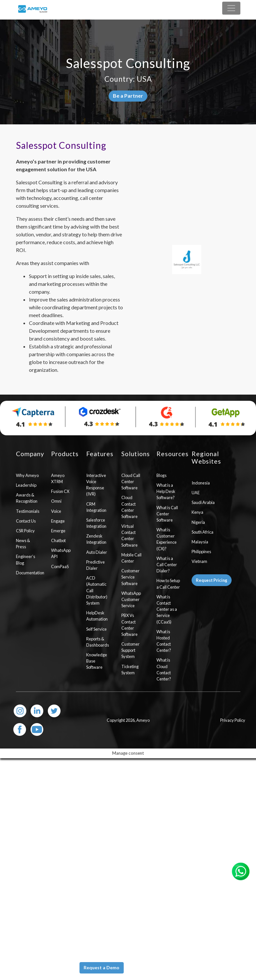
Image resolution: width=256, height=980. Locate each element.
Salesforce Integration (96, 523)
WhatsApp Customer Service (131, 599)
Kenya (197, 512)
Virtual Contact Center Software (129, 536)
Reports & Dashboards (98, 642)
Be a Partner (128, 96)
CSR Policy (25, 531)
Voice (56, 511)
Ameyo (143, 720)
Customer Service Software (130, 577)
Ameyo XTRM (58, 478)
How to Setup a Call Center (168, 584)
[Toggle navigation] (231, 8)
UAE (196, 493)
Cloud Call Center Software (131, 482)
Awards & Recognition (27, 498)
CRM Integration (96, 507)
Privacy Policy (233, 720)
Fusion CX (60, 491)
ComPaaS (60, 567)
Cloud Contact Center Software (129, 507)
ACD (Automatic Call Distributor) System (97, 590)
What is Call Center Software (167, 514)
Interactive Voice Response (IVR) (96, 485)
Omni (56, 501)
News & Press (23, 544)
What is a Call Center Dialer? (167, 565)
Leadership (26, 485)
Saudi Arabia (203, 502)
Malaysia (200, 542)
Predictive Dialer (95, 565)
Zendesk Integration (96, 539)
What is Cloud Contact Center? (164, 669)
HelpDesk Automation (97, 616)
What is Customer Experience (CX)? (167, 539)
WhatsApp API (61, 553)
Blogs (162, 475)
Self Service (96, 629)
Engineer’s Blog (26, 560)
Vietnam (199, 561)
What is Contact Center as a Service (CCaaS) (167, 609)
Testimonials (28, 511)
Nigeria (198, 522)
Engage (58, 521)
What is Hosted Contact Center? (164, 641)
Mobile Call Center (131, 558)
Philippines (201, 552)
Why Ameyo (27, 475)
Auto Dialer (97, 552)
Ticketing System (130, 670)
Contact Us (26, 521)
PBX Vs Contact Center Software (129, 625)
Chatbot (58, 540)
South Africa (202, 532)
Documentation (29, 573)
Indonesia (201, 483)
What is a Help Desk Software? (166, 491)
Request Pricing (212, 580)
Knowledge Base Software (97, 661)
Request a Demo (101, 967)
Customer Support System (130, 650)
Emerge (58, 531)
